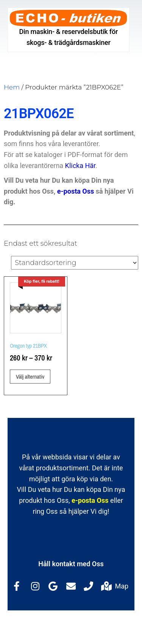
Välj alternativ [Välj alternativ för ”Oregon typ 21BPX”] (30, 377)
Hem (12, 87)
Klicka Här (80, 166)
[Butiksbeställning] (75, 263)
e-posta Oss (76, 191)
